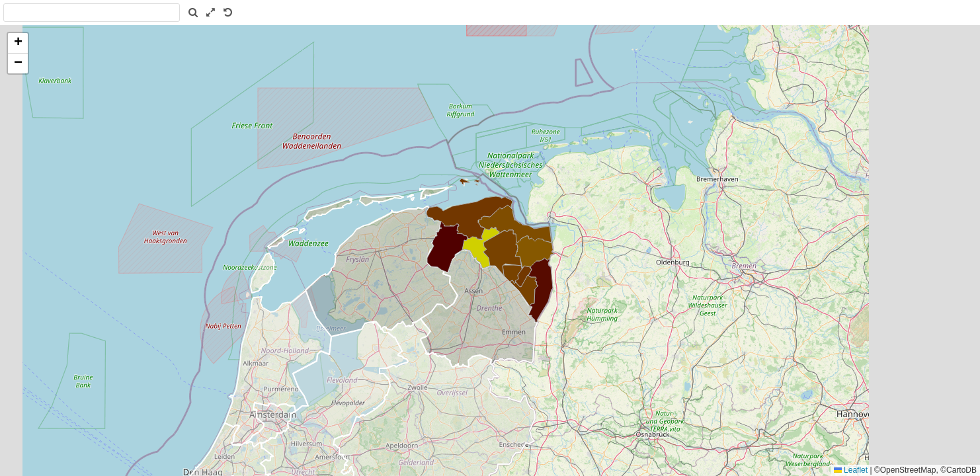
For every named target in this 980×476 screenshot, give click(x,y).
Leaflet (851, 470)
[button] (18, 43)
